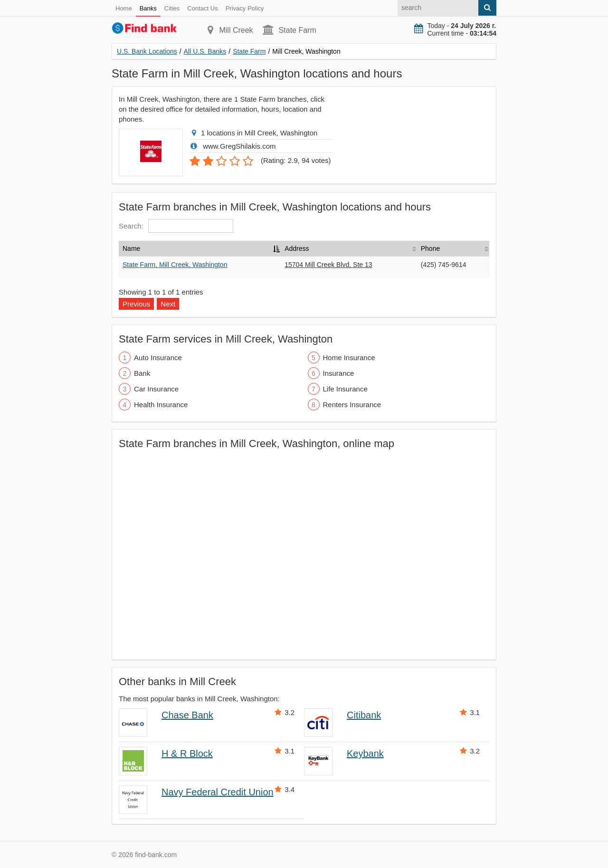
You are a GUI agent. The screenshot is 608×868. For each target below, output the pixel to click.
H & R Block (187, 754)
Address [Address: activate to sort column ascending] (297, 248)
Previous (136, 304)
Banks (148, 8)
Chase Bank (187, 715)
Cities (172, 8)
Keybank (365, 754)
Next (168, 304)
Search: (176, 226)
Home (124, 8)
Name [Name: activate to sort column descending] (131, 248)
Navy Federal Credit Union (218, 792)
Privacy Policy (245, 8)
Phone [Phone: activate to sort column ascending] (430, 248)
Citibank (364, 715)
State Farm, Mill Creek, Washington (175, 265)
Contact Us (202, 8)
